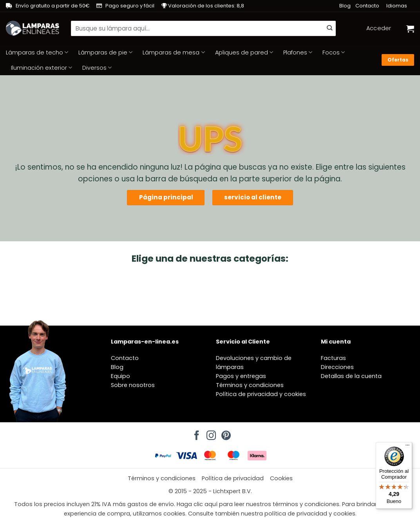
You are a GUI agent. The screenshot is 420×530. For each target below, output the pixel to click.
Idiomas (397, 6)
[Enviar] (329, 29)
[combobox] (203, 28)
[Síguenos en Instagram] (210, 433)
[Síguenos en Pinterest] (225, 433)
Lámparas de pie (105, 52)
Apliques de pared (244, 52)
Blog (345, 6)
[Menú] (407, 447)
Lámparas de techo (37, 52)
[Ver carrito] (410, 29)
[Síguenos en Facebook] (196, 433)
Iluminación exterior (42, 68)
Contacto (367, 6)
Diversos (97, 68)
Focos (334, 52)
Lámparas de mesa (174, 52)
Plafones (298, 52)
